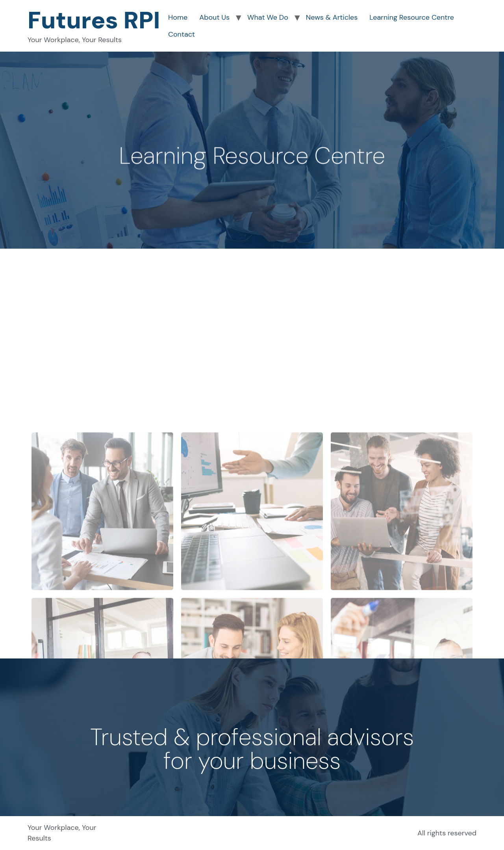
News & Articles (332, 17)
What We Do (268, 17)
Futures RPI (94, 20)
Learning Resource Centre (412, 17)
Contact (182, 34)
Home (178, 17)
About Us (214, 17)
